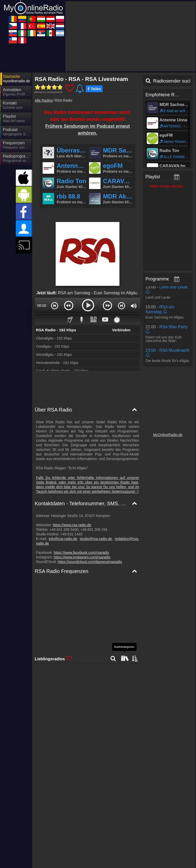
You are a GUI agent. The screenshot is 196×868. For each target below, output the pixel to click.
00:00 (42, 245)
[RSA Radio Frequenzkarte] (88, 578)
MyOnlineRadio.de (168, 374)
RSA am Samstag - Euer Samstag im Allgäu (98, 233)
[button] (55, 245)
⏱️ (117, 259)
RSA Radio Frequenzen (62, 511)
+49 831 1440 (71, 474)
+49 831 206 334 (93, 469)
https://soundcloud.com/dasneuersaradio (90, 501)
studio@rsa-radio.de (96, 478)
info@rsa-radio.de (63, 478)
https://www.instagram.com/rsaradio (82, 497)
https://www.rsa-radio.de (72, 465)
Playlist (153, 116)
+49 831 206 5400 (63, 469)
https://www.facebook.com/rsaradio (81, 492)
